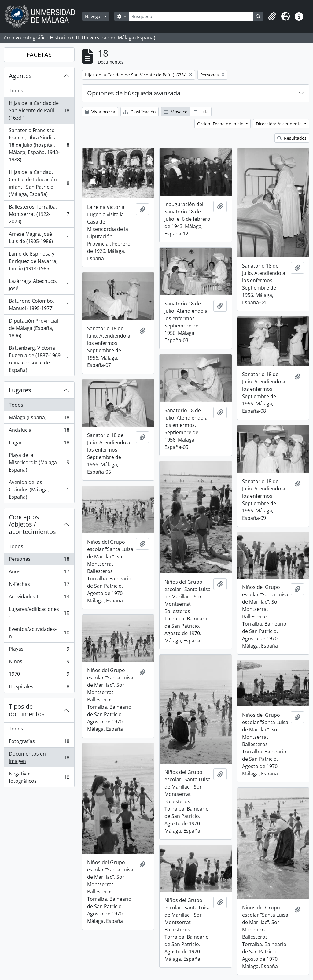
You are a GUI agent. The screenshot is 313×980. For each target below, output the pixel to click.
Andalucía (39, 431)
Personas (39, 560)
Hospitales (39, 688)
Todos (16, 91)
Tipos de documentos (27, 710)
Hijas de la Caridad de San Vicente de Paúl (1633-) (39, 110)
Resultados (292, 138)
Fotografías (39, 743)
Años (39, 573)
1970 (39, 675)
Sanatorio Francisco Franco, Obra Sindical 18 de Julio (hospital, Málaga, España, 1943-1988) (39, 145)
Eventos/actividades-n (39, 633)
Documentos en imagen (39, 757)
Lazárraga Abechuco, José (39, 285)
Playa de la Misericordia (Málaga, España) (39, 462)
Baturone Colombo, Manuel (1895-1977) (39, 305)
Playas (39, 650)
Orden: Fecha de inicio (221, 124)
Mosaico (176, 112)
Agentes (20, 76)
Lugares (20, 390)
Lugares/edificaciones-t (39, 613)
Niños (39, 663)
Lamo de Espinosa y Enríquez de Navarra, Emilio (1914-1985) (39, 261)
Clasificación (140, 112)
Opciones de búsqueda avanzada (134, 93)
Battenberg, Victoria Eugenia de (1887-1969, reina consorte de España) (39, 359)
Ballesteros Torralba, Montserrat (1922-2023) (39, 214)
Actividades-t (39, 598)
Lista (201, 112)
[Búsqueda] (191, 16)
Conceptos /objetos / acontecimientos (32, 524)
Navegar (94, 16)
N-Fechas (39, 585)
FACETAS (39, 55)
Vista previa (100, 112)
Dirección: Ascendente (279, 124)
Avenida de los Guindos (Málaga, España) (39, 490)
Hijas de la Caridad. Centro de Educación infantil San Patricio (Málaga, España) (39, 183)
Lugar (39, 444)
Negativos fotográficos (39, 777)
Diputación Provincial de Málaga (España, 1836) (39, 328)
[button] (272, 17)
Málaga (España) (39, 419)
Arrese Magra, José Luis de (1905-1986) (39, 238)
